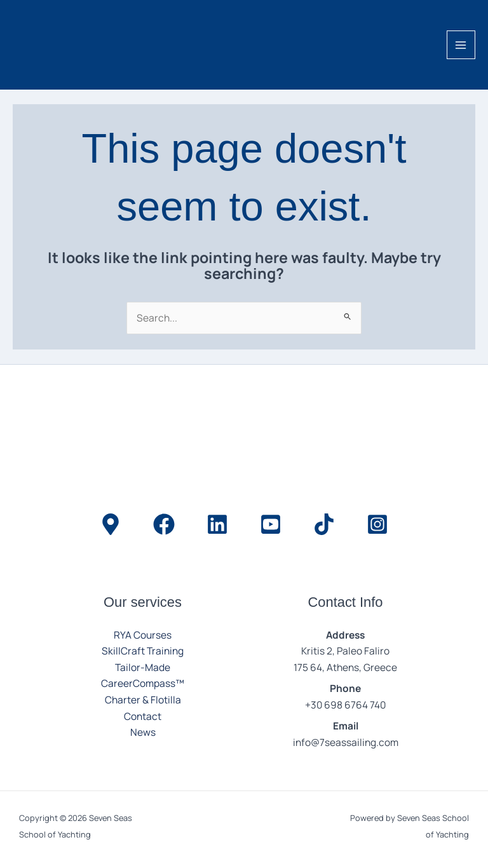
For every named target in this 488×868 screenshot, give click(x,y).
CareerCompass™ (143, 683)
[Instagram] (377, 524)
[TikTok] (324, 524)
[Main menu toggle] (461, 45)
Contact (143, 716)
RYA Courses (143, 635)
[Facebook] (164, 524)
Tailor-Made (143, 667)
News (143, 732)
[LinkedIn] (217, 524)
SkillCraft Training (143, 651)
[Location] (111, 524)
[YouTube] (271, 524)
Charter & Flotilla (143, 700)
